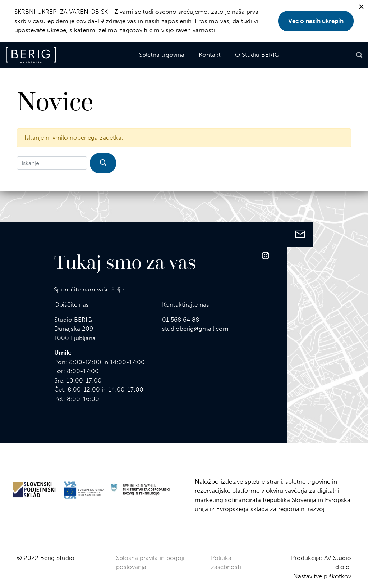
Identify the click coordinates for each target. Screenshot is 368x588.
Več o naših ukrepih (316, 21)
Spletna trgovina (162, 55)
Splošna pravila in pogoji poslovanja (150, 562)
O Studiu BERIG (257, 55)
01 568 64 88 (181, 320)
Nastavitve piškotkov (322, 576)
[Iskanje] (52, 163)
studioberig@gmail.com (195, 329)
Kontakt (210, 55)
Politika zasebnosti (226, 562)
